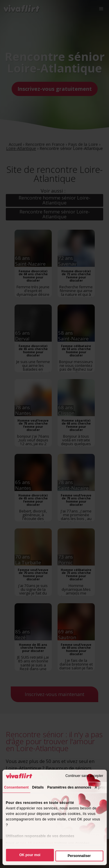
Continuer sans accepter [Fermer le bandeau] (84, 776)
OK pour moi (30, 855)
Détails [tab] (38, 787)
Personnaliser (79, 856)
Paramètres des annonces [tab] (69, 787)
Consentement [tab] (16, 787)
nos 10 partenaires (37, 843)
